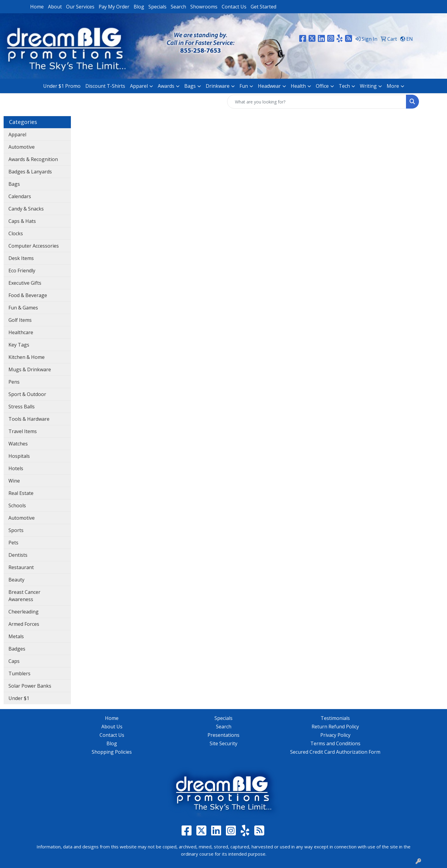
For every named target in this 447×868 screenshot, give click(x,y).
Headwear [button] (269, 86)
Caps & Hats (22, 221)
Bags (14, 184)
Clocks (16, 233)
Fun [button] (244, 86)
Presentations (223, 735)
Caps (14, 661)
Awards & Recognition (33, 159)
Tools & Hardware (29, 419)
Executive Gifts (25, 283)
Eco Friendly (22, 271)
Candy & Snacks (26, 209)
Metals (16, 636)
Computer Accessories (34, 246)
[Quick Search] (317, 102)
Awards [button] (166, 86)
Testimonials (335, 718)
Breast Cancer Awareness (24, 596)
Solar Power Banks (30, 686)
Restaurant (21, 567)
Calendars (20, 196)
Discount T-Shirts (105, 86)
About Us (112, 727)
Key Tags (19, 345)
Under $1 (19, 698)
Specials (157, 7)
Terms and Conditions (335, 743)
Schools (17, 505)
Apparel (17, 135)
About (55, 7)
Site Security (223, 743)
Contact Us (234, 7)
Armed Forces (24, 624)
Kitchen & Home (27, 357)
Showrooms (204, 7)
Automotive (22, 147)
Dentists (18, 555)
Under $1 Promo (62, 86)
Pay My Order (114, 7)
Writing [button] (368, 86)
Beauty (16, 580)
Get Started (263, 7)
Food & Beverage (28, 295)
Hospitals (19, 456)
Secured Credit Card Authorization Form (335, 752)
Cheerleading (24, 612)
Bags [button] (190, 86)
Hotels (16, 468)
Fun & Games (23, 308)
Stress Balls (22, 407)
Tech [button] (344, 86)
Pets (13, 543)
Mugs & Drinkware (30, 369)
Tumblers (19, 673)
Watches (18, 444)
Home (37, 7)
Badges (17, 649)
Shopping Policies (112, 752)
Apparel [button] (139, 86)
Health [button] (298, 86)
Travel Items (23, 431)
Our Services (80, 7)
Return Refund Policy (335, 727)
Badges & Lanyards (30, 172)
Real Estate (21, 493)
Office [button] (322, 86)
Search (178, 7)
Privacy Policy (335, 735)
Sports (16, 530)
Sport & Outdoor (27, 394)
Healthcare (21, 332)
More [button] (393, 86)
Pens (14, 382)
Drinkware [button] (218, 86)
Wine (14, 481)
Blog (139, 7)
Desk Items (21, 258)
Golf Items (20, 320)
